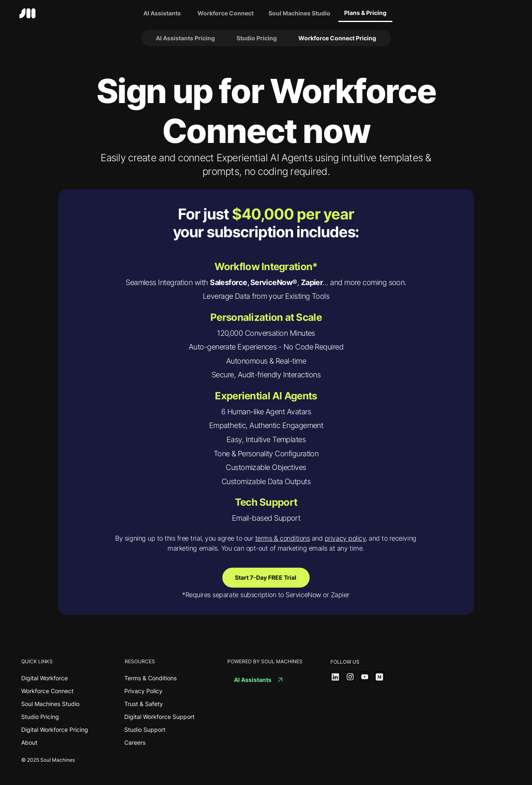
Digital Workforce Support (159, 717)
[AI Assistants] (162, 13)
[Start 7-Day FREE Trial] (266, 578)
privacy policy (345, 538)
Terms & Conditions (150, 678)
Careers (135, 742)
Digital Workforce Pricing (55, 730)
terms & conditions (282, 538)
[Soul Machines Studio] (300, 13)
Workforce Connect (47, 691)
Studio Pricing (40, 717)
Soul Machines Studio (50, 704)
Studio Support (145, 730)
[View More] (335, 677)
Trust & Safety (144, 704)
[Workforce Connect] (226, 13)
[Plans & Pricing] (365, 13)
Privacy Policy (143, 691)
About (29, 742)
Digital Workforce (44, 678)
